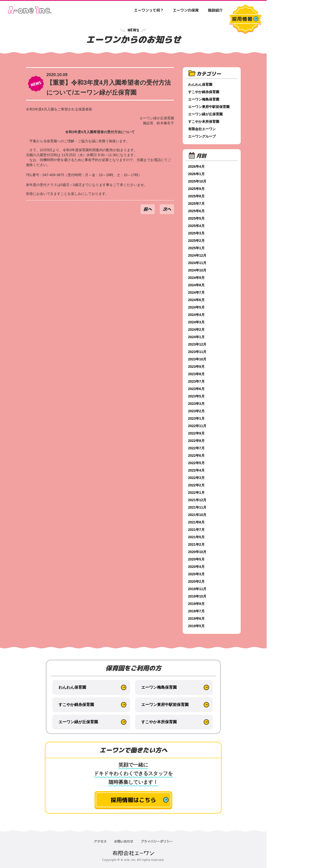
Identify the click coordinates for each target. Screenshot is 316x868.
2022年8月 (197, 441)
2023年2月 (197, 411)
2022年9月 (197, 433)
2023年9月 (197, 367)
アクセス (100, 841)
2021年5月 (197, 537)
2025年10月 (198, 181)
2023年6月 (197, 389)
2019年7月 (197, 611)
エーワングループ (202, 136)
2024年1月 (197, 337)
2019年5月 (197, 626)
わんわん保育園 (201, 84)
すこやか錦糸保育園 (204, 92)
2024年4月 (197, 315)
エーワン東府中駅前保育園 (209, 107)
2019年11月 (198, 589)
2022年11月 (198, 426)
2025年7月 (197, 204)
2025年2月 (197, 241)
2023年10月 (198, 359)
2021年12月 (198, 500)
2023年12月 (198, 344)
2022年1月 (197, 493)
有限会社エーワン (202, 129)
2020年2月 (197, 581)
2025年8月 (197, 196)
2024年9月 (197, 278)
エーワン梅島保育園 (204, 99)
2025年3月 (197, 233)
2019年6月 (197, 619)
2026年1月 (197, 174)
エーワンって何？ (149, 10)
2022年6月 (197, 455)
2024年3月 (197, 322)
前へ (148, 209)
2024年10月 (198, 270)
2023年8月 (197, 374)
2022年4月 (197, 470)
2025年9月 (197, 189)
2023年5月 (197, 396)
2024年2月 (197, 330)
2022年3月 (197, 478)
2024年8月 (197, 285)
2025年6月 (197, 211)
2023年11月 (198, 352)
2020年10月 (198, 552)
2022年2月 (197, 485)
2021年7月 (197, 530)
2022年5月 (197, 463)
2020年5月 (197, 559)
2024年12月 (198, 255)
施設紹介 (215, 10)
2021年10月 (198, 515)
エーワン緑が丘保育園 (206, 114)
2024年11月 (198, 263)
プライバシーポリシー (157, 841)
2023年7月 (197, 381)
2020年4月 (197, 567)
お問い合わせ (124, 841)
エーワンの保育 (186, 10)
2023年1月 (197, 418)
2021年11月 (198, 507)
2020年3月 (197, 574)
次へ (167, 209)
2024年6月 (197, 300)
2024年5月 (197, 307)
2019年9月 (197, 604)
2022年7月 (197, 448)
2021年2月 (197, 544)
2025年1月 (197, 248)
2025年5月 (197, 218)
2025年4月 (197, 226)
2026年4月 (197, 166)
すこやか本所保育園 (204, 122)
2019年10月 (198, 596)
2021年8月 (197, 522)
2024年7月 (197, 292)
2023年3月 (197, 404)
